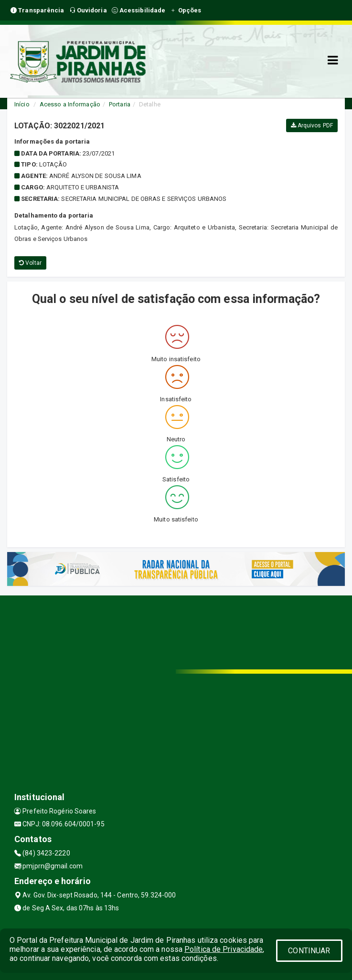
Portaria (120, 104)
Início (22, 104)
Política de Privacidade (224, 949)
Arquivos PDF (312, 125)
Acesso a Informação (70, 104)
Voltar (30, 263)
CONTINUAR (309, 951)
